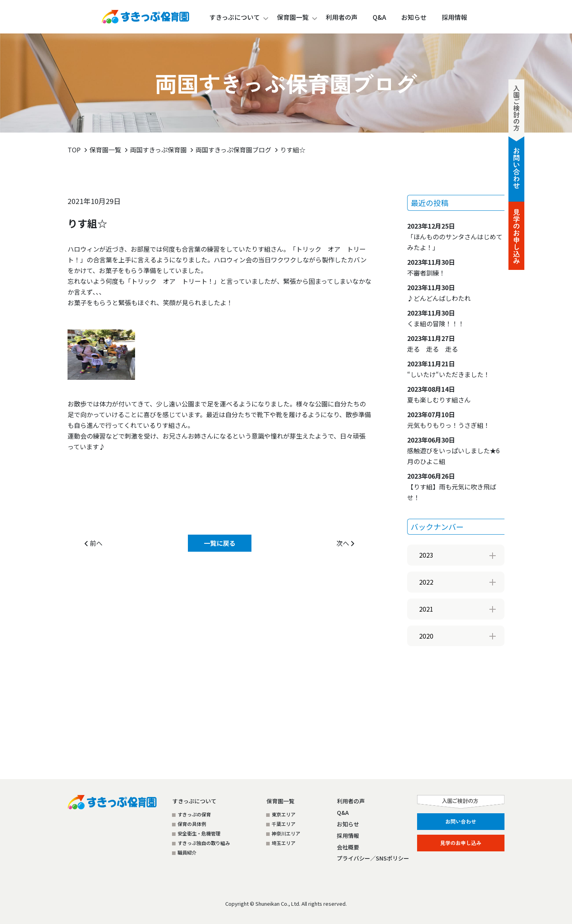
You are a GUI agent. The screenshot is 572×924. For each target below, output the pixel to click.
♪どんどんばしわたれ (439, 293)
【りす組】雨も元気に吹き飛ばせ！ (452, 487)
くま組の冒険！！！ (436, 318)
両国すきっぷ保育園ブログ (233, 150)
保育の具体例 (192, 824)
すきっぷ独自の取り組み (204, 843)
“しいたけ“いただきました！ (448, 369)
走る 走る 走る (433, 344)
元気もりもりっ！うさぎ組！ (448, 420)
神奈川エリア (286, 833)
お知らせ (348, 824)
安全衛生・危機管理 (199, 833)
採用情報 (348, 835)
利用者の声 (351, 801)
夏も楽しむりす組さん (439, 394)
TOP (74, 150)
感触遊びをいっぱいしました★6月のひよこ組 (453, 450)
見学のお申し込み (461, 843)
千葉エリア (284, 824)
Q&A (343, 812)
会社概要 (348, 847)
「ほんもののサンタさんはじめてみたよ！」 (455, 237)
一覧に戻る (220, 543)
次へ (345, 543)
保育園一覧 (293, 17)
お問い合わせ (461, 821)
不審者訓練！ (431, 267)
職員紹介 (187, 852)
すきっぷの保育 (194, 814)
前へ (94, 543)
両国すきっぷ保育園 (158, 150)
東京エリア (284, 814)
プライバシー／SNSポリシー (373, 858)
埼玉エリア (284, 843)
